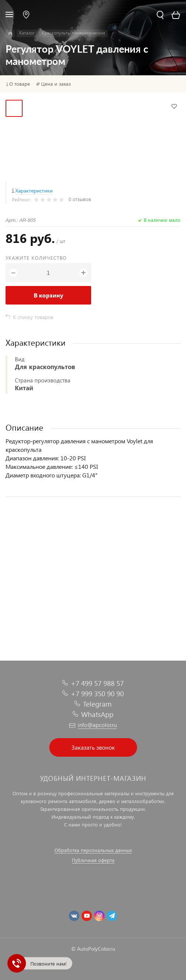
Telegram (97, 704)
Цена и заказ (56, 84)
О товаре (20, 84)
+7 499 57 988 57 (97, 683)
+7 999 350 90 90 (97, 693)
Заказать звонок (93, 747)
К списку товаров (33, 317)
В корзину (49, 295)
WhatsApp (97, 714)
